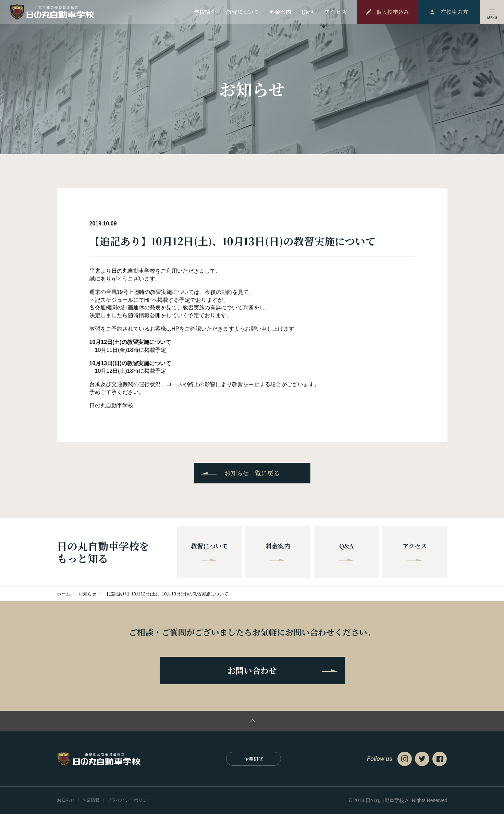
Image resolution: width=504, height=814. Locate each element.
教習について (209, 551)
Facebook (440, 759)
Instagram (405, 759)
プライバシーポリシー (129, 800)
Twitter (422, 759)
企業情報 (91, 800)
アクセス (415, 551)
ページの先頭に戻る (252, 721)
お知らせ (66, 800)
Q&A (346, 551)
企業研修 (254, 759)
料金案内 (278, 551)
